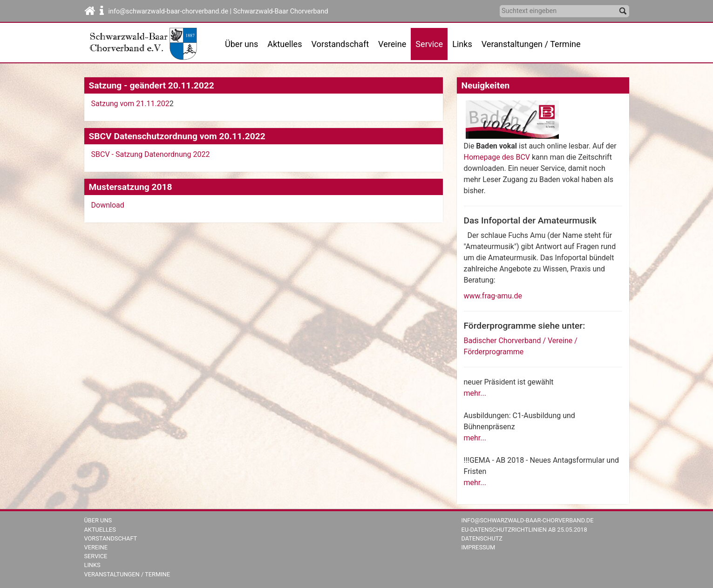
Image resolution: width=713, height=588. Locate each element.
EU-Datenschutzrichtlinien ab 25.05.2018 (524, 530)
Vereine (392, 44)
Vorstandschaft (340, 44)
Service (96, 556)
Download (108, 205)
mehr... (475, 393)
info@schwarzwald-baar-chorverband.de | (171, 11)
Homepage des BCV (497, 157)
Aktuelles (100, 530)
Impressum (479, 547)
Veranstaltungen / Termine (531, 44)
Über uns (241, 44)
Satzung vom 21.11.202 (130, 104)
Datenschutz (482, 538)
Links (462, 44)
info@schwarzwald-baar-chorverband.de (528, 520)
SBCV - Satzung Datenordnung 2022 (152, 154)
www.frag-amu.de (493, 296)
